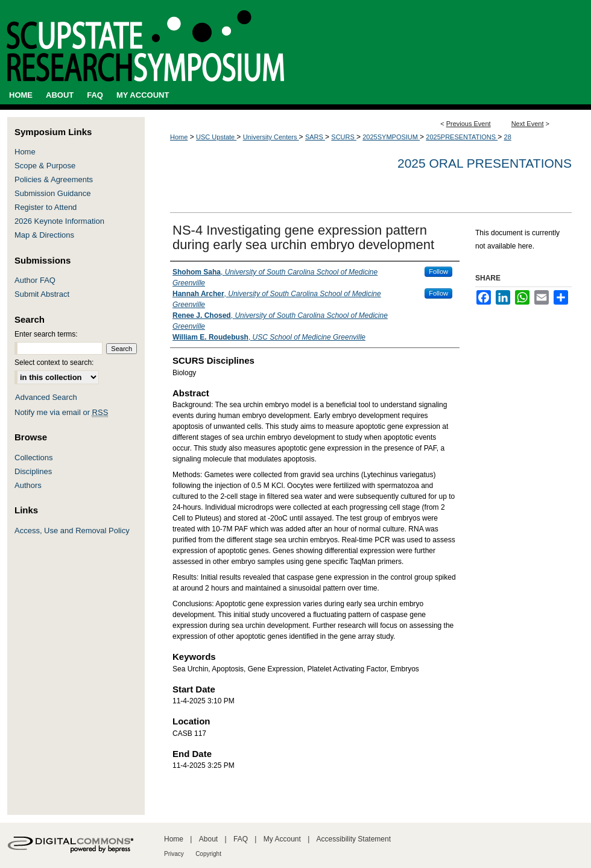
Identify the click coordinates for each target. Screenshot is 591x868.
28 (508, 137)
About (208, 839)
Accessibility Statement (354, 839)
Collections (34, 458)
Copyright (208, 854)
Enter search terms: (46, 334)
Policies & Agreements (54, 179)
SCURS (344, 137)
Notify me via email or (61, 412)
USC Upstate (216, 137)
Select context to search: (54, 363)
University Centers (271, 137)
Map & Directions (44, 235)
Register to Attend (46, 207)
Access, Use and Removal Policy (72, 531)
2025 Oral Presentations (485, 163)
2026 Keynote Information (59, 221)
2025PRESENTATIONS (462, 137)
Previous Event (469, 124)
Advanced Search (46, 397)
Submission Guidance (52, 193)
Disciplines (33, 471)
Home (179, 137)
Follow (438, 271)
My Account (282, 839)
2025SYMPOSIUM (391, 137)
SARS (315, 137)
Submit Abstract (42, 294)
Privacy (174, 854)
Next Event (528, 124)
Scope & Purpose (45, 166)
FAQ (241, 839)
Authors (28, 485)
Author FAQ (35, 280)
